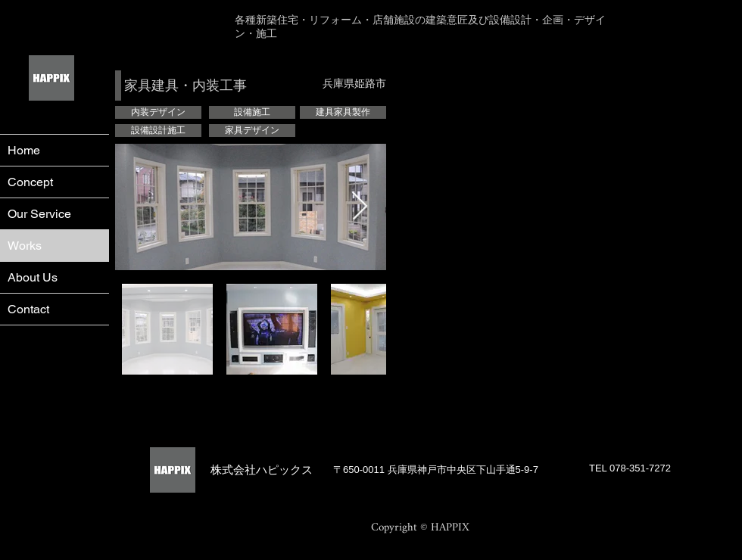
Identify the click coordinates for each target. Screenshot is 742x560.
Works (25, 246)
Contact (28, 309)
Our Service (39, 214)
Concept (30, 182)
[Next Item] (360, 207)
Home (24, 150)
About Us (33, 277)
